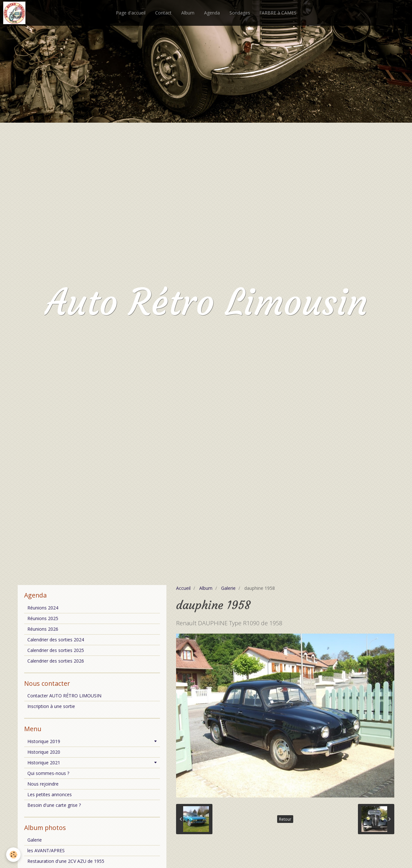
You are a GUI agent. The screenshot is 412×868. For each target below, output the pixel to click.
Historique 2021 (44, 763)
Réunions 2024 (43, 608)
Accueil (183, 588)
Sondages (240, 13)
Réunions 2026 (43, 629)
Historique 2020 (44, 752)
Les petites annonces (50, 794)
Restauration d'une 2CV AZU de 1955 (66, 861)
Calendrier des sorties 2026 (56, 661)
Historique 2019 (44, 741)
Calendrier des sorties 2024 (56, 640)
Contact (163, 13)
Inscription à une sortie (51, 706)
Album (188, 13)
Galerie (228, 588)
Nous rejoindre (43, 784)
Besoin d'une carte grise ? (54, 805)
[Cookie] (14, 855)
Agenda (212, 13)
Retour (285, 819)
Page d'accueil (131, 13)
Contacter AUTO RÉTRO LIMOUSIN (64, 696)
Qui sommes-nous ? (48, 773)
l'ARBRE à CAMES (278, 13)
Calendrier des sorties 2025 (56, 650)
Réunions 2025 (43, 618)
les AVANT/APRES (46, 850)
